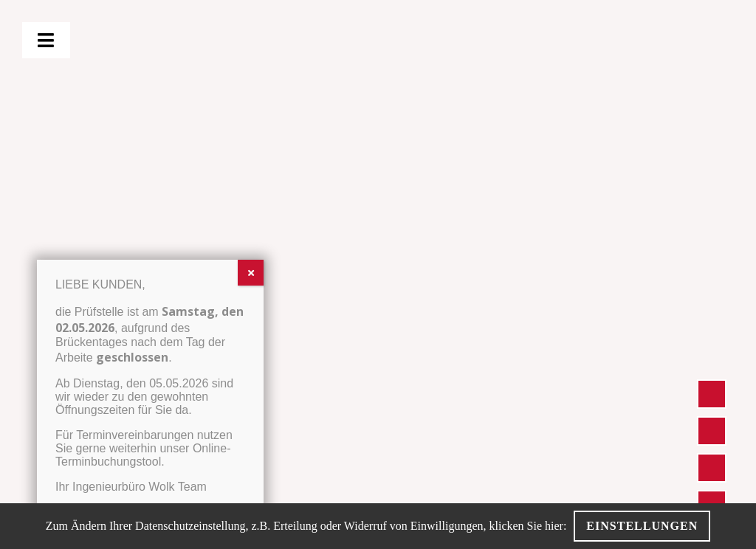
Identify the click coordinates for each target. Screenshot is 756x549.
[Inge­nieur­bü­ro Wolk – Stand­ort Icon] (712, 387)
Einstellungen (642, 526)
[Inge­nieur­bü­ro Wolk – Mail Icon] (712, 461)
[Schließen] (251, 273)
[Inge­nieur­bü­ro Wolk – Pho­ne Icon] (712, 424)
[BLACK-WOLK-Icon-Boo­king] (712, 498)
